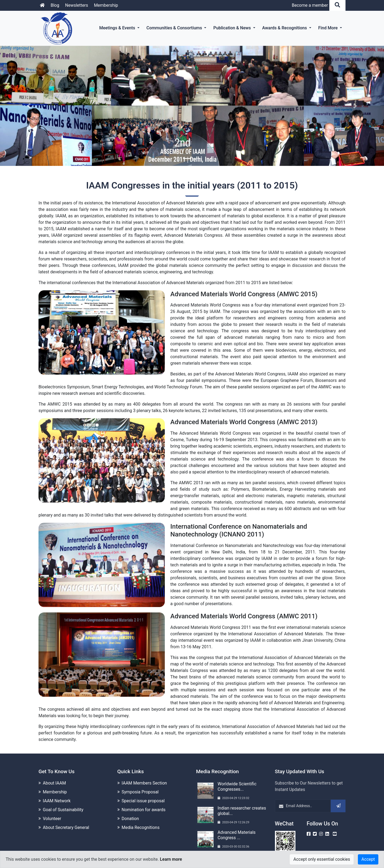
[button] (29, 106)
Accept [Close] (368, 859)
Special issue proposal (143, 793)
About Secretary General (66, 820)
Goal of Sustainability (63, 802)
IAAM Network (57, 793)
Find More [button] (329, 28)
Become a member (310, 5)
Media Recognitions (141, 820)
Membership (106, 5)
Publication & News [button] (233, 28)
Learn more (171, 859)
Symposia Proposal (140, 784)
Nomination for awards (144, 802)
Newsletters (77, 5)
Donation (130, 811)
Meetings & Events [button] (118, 28)
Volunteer (52, 811)
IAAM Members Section (144, 775)
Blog (55, 5)
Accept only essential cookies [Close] (322, 859)
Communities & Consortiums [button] (175, 28)
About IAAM (54, 775)
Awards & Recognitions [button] (285, 28)
